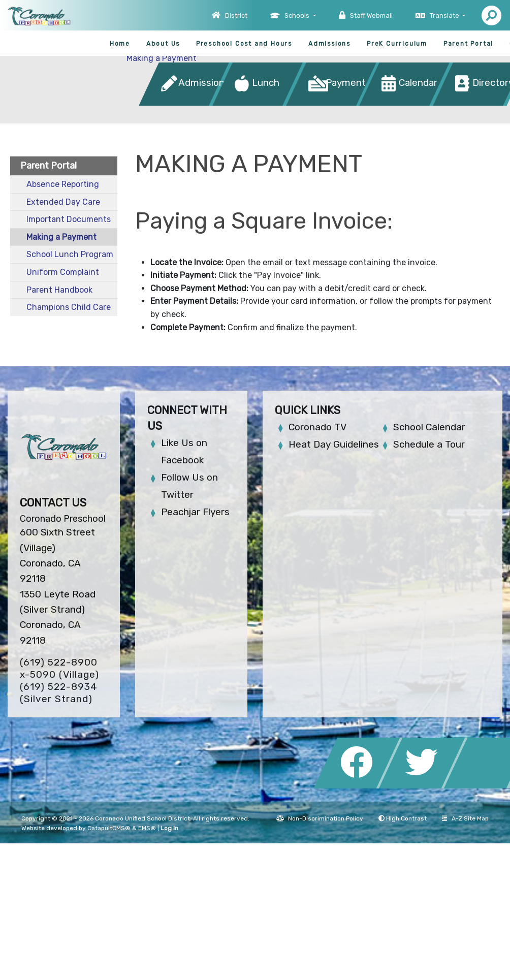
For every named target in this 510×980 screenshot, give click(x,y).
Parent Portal (468, 44)
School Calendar (429, 427)
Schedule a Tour (429, 444)
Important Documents (69, 219)
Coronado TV (317, 427)
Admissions (329, 44)
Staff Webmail (371, 15)
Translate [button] (445, 15)
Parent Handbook (59, 290)
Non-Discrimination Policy (320, 818)
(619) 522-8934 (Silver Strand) (59, 693)
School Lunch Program (70, 254)
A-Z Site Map (465, 818)
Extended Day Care (63, 202)
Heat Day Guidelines (334, 444)
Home (120, 44)
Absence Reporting (63, 184)
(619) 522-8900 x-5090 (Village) (59, 668)
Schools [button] (298, 15)
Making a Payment (162, 58)
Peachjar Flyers (195, 512)
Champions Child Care (69, 307)
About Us (163, 44)
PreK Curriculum (397, 44)
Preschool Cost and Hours (244, 44)
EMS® (147, 828)
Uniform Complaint (63, 272)
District (236, 15)
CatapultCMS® (109, 828)
